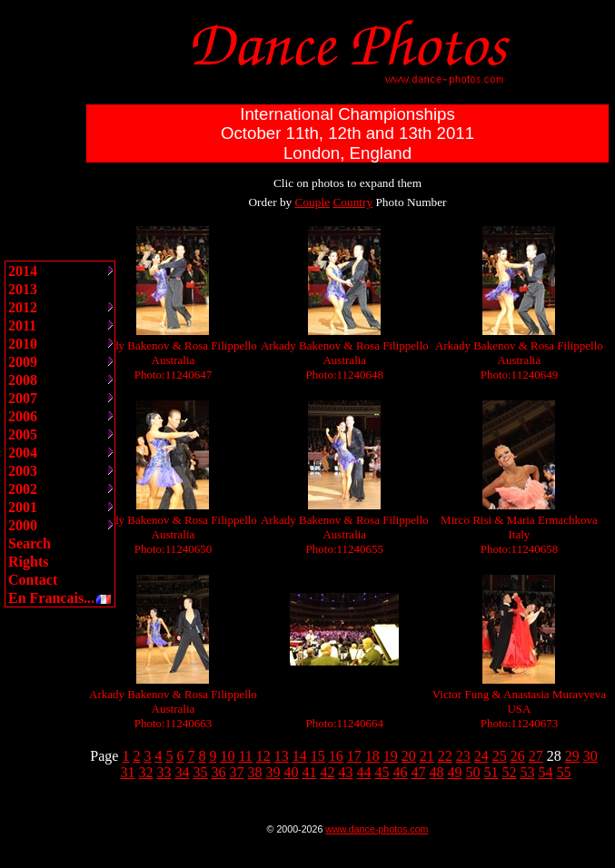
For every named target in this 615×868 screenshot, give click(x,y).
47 (419, 772)
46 (401, 772)
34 (183, 772)
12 (263, 756)
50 (473, 772)
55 (564, 772)
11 (245, 756)
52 (510, 772)
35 (201, 772)
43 (346, 772)
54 (546, 772)
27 (536, 756)
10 (227, 756)
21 (427, 756)
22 (445, 756)
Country (352, 202)
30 (590, 756)
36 (219, 772)
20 (409, 756)
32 (146, 772)
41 (310, 772)
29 (572, 756)
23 (463, 756)
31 (128, 772)
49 (455, 772)
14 (300, 756)
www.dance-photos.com (377, 829)
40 (292, 772)
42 (328, 772)
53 (528, 772)
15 (318, 756)
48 (437, 772)
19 (391, 756)
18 (372, 756)
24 (481, 756)
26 (518, 756)
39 (273, 772)
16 (336, 756)
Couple (313, 202)
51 (491, 772)
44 (364, 772)
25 (500, 756)
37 (237, 772)
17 (354, 756)
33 (164, 772)
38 (255, 772)
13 (282, 756)
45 (382, 772)
